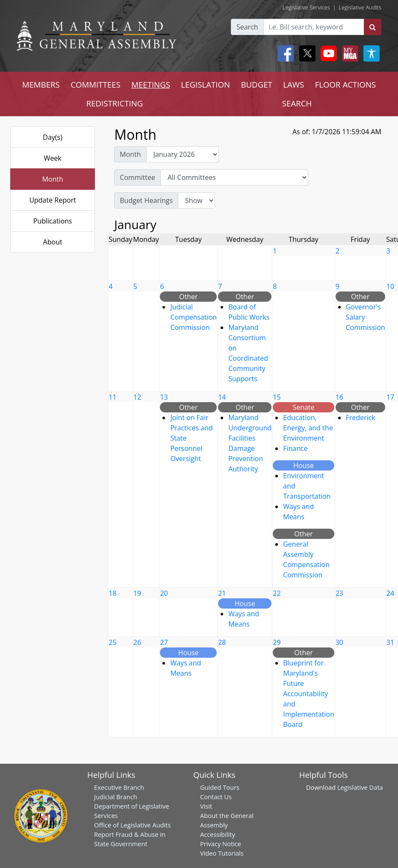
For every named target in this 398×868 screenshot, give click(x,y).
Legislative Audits (360, 7)
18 (112, 593)
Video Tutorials (222, 853)
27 (164, 642)
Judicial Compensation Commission (193, 317)
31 (390, 642)
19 (137, 593)
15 (277, 397)
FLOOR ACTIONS (346, 84)
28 (222, 642)
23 (339, 593)
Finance (295, 448)
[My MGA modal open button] (348, 53)
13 (164, 397)
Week (53, 158)
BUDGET (256, 84)
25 (112, 642)
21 (222, 593)
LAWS (293, 84)
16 (339, 397)
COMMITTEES (96, 84)
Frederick (361, 418)
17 (390, 397)
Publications (53, 221)
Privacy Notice (221, 844)
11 (112, 397)
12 (137, 397)
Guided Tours (220, 787)
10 (390, 286)
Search (247, 27)
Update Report (53, 200)
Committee (137, 177)
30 (339, 642)
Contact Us (216, 797)
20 (164, 593)
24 (390, 593)
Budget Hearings (146, 200)
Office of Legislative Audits (132, 825)
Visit (206, 806)
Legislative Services (306, 7)
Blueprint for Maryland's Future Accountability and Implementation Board (308, 694)
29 (277, 642)
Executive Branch (119, 787)
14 (222, 397)
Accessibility (218, 834)
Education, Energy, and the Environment (308, 428)
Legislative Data (360, 787)
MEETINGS (151, 84)
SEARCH (297, 103)
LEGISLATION (205, 84)
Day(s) (53, 137)
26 (137, 642)
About (53, 242)
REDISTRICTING (115, 103)
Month (52, 179)
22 (277, 593)
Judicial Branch (116, 797)
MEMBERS (41, 84)
